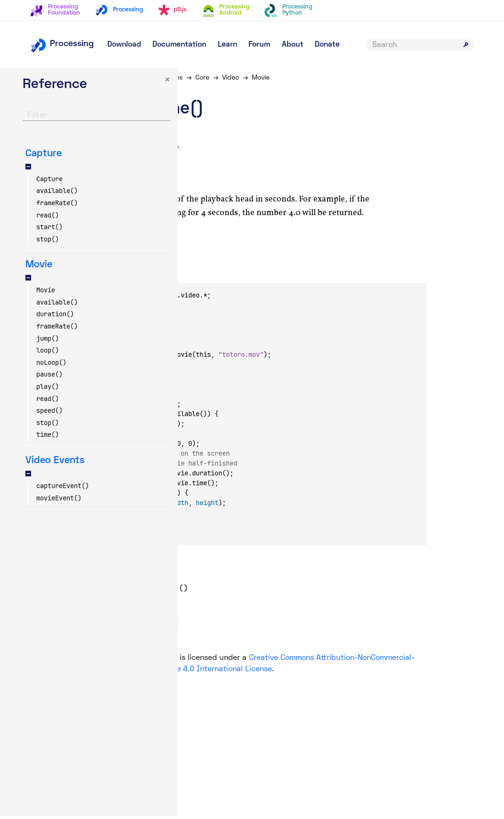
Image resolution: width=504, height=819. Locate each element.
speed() (49, 414)
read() (48, 218)
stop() (48, 242)
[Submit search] (466, 45)
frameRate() (57, 206)
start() (49, 230)
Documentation (179, 45)
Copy (162, 275)
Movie (46, 293)
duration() (55, 317)
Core (249, 78)
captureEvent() (63, 489)
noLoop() (51, 365)
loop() (48, 353)
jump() (48, 341)
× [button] (116, 83)
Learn (228, 45)
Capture (49, 182)
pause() (49, 377)
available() (57, 194)
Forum (259, 45)
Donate (327, 45)
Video (278, 78)
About (293, 45)
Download (124, 45)
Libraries (217, 78)
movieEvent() (59, 501)
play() (48, 390)
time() (48, 438)
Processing (62, 44)
